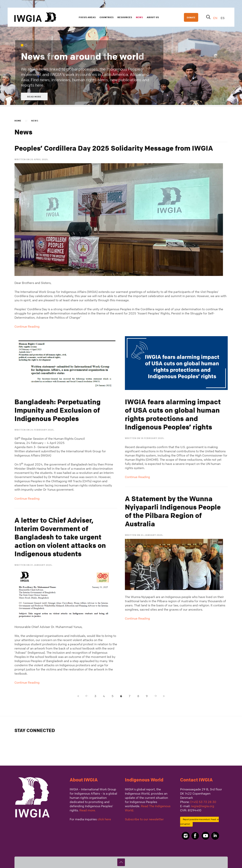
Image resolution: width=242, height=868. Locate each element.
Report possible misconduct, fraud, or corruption (200, 822)
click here (104, 819)
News (139, 17)
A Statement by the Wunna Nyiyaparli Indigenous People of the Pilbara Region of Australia (173, 511)
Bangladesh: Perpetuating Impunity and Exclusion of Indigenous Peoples (58, 410)
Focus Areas (87, 17)
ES (223, 18)
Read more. (88, 810)
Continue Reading (27, 326)
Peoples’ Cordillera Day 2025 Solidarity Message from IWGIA (114, 148)
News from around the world (23, 45)
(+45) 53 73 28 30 (203, 802)
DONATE (191, 17)
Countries (107, 17)
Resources (125, 17)
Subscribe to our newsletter (144, 819)
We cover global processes (27, 45)
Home (18, 121)
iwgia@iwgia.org (203, 806)
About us (153, 17)
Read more (34, 96)
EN (216, 18)
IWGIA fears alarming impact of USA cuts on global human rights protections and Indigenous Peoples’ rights (173, 414)
